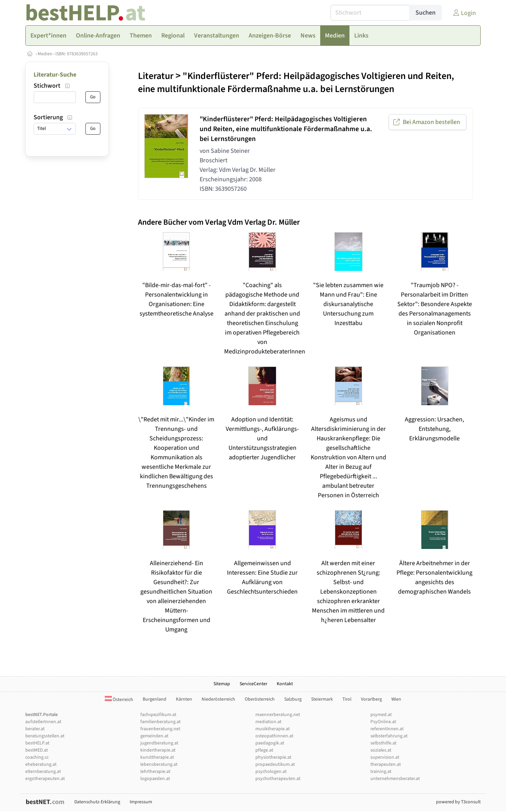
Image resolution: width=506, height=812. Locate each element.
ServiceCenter (253, 684)
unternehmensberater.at (395, 779)
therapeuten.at (386, 764)
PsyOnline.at (383, 722)
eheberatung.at (41, 764)
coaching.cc (37, 757)
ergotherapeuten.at (45, 779)
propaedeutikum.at (275, 764)
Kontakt (285, 684)
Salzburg (293, 699)
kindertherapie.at (158, 750)
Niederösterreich (218, 699)
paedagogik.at (270, 743)
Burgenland (155, 699)
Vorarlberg (371, 699)
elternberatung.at (43, 772)
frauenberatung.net (160, 729)
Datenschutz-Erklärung (97, 802)
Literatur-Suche (55, 75)
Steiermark (322, 699)
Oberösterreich (260, 699)
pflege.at (264, 750)
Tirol (347, 699)
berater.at (35, 729)
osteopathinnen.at (274, 736)
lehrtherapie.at (155, 772)
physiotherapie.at (273, 757)
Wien (396, 699)
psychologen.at (271, 772)
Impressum (141, 802)
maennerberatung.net (278, 715)
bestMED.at (37, 750)
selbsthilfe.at (383, 743)
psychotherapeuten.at (278, 779)
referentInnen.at (387, 729)
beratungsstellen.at (45, 736)
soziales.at (381, 750)
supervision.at (385, 757)
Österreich (119, 700)
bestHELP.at (37, 743)
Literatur (156, 76)
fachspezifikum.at (158, 715)
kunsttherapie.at (157, 757)
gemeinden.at (154, 736)
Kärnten (184, 699)
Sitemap (222, 684)
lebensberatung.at (159, 764)
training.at (381, 772)
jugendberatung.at (159, 743)
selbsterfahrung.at (389, 736)
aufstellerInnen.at (43, 722)
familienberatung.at (160, 722)
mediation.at (268, 722)
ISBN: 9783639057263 (76, 54)
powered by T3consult (458, 802)
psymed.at (381, 715)
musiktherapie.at (273, 729)
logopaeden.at (155, 779)
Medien (45, 54)
